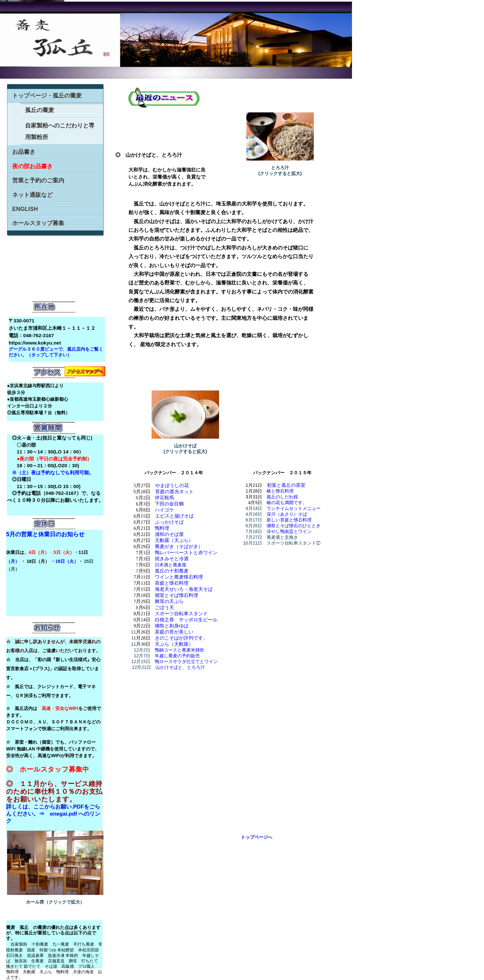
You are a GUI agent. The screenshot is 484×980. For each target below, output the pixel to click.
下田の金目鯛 (169, 504)
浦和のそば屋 (169, 534)
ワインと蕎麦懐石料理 (179, 577)
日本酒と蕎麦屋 (171, 565)
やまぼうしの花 (172, 486)
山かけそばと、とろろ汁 (180, 667)
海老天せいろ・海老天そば (184, 589)
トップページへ (257, 837)
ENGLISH (25, 209)
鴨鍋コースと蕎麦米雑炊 (180, 650)
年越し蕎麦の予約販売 (177, 656)
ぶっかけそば (169, 522)
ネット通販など (32, 195)
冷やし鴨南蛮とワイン (289, 531)
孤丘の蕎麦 (40, 110)
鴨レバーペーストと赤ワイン (186, 553)
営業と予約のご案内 (38, 180)
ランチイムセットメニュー (294, 508)
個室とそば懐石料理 (176, 595)
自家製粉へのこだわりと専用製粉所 (60, 131)
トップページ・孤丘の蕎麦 (47, 96)
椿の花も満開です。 (287, 503)
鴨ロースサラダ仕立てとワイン (186, 661)
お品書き (24, 152)
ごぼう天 (164, 608)
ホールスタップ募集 (38, 223)
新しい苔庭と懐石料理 (289, 520)
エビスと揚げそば (174, 516)
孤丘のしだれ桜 (282, 497)
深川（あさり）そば (287, 514)
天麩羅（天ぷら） (174, 540)
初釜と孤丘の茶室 (286, 485)
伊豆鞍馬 (164, 498)
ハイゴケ (164, 510)
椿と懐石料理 (280, 491)
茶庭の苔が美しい (174, 632)
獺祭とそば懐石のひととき (294, 526)
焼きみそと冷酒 (172, 559)
